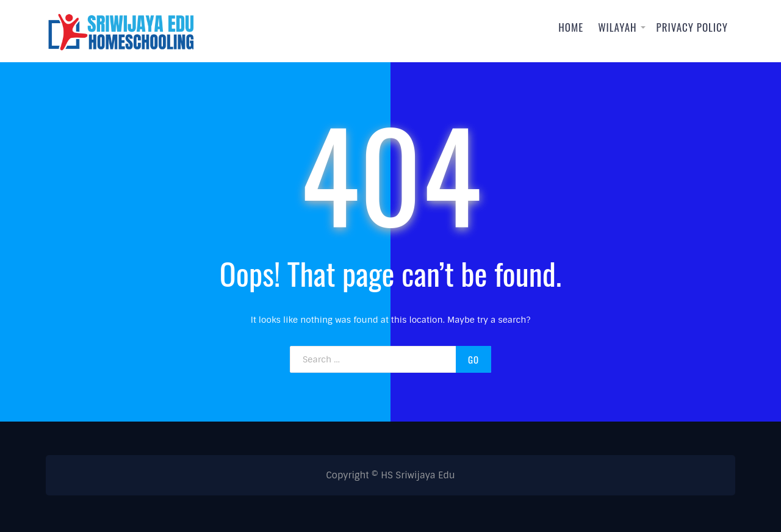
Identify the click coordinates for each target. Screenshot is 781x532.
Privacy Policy (692, 27)
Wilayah (617, 27)
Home (571, 27)
